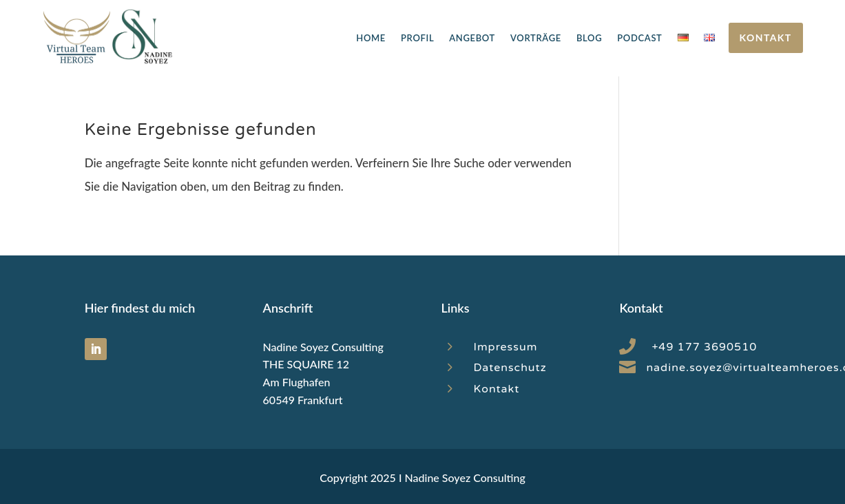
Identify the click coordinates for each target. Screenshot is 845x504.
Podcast (639, 38)
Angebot (472, 38)
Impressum (505, 347)
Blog (589, 38)
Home (371, 38)
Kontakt (766, 38)
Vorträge (536, 38)
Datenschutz (510, 368)
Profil (417, 38)
